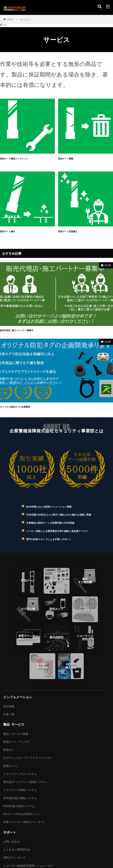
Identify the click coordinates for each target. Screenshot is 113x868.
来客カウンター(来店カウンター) (24, 822)
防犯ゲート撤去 (8, 231)
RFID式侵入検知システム (19, 806)
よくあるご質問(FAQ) (17, 850)
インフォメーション (18, 697)
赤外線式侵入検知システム (20, 798)
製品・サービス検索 (16, 734)
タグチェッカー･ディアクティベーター (28, 758)
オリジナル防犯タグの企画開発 (17, 407)
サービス (25, 19)
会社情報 (9, 706)
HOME (10, 19)
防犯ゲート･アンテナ (17, 742)
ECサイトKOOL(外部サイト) (21, 814)
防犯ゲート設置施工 (69, 231)
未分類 (108, 265)
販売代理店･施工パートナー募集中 (18, 330)
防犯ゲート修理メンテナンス (15, 159)
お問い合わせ (12, 842)
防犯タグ (9, 750)
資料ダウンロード (14, 858)
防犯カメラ (10, 766)
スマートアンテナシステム (20, 774)
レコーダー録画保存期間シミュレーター (28, 866)
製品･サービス (14, 724)
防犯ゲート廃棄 (66, 159)
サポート (10, 832)
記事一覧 (9, 714)
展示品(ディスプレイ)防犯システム (25, 782)
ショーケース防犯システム (20, 790)
